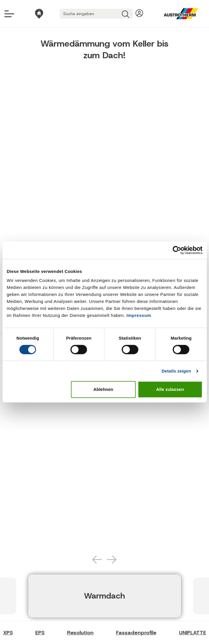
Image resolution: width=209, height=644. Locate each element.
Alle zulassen (170, 389)
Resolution (80, 633)
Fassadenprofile (136, 633)
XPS (8, 633)
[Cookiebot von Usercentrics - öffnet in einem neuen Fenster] (177, 250)
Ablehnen (103, 389)
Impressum (139, 315)
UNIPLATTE (193, 633)
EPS (40, 633)
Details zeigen (176, 371)
